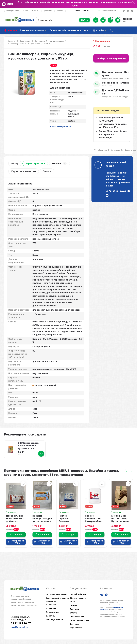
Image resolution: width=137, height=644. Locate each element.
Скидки (13, 30)
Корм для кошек (56, 41)
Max (125, 173)
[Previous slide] (127, 471)
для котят (35, 44)
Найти (84, 20)
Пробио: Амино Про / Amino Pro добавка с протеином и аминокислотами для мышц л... (16, 523)
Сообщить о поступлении (111, 59)
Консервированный (17, 44)
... (68, 11)
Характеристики (35, 163)
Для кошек (40, 41)
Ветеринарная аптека (32, 30)
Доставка (48, 11)
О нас (25, 11)
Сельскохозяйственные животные (69, 30)
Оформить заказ (78, 598)
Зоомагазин (25, 41)
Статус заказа (77, 617)
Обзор (15, 163)
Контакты (75, 624)
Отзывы (36, 11)
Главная (12, 41)
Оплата (60, 11)
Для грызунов (52, 612)
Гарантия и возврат (79, 620)
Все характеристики (61, 127)
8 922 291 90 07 (84, 11)
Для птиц (50, 616)
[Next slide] (131, 471)
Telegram (115, 176)
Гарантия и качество (24, 171)
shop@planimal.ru (109, 11)
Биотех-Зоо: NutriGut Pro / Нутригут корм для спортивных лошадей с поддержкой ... (121, 523)
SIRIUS (47, 44)
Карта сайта (76, 628)
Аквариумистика (54, 620)
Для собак (99, 30)
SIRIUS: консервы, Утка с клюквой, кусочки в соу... (28, 446)
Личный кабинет (78, 594)
